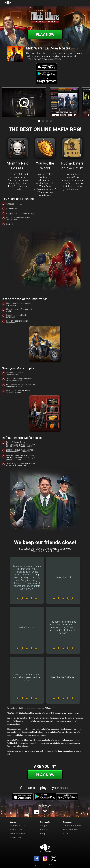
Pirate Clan (16, 838)
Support (44, 826)
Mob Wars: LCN (18, 826)
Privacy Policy (70, 830)
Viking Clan (16, 830)
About (66, 834)
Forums (44, 830)
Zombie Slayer (17, 834)
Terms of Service (72, 826)
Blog (42, 834)
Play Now (45, 34)
